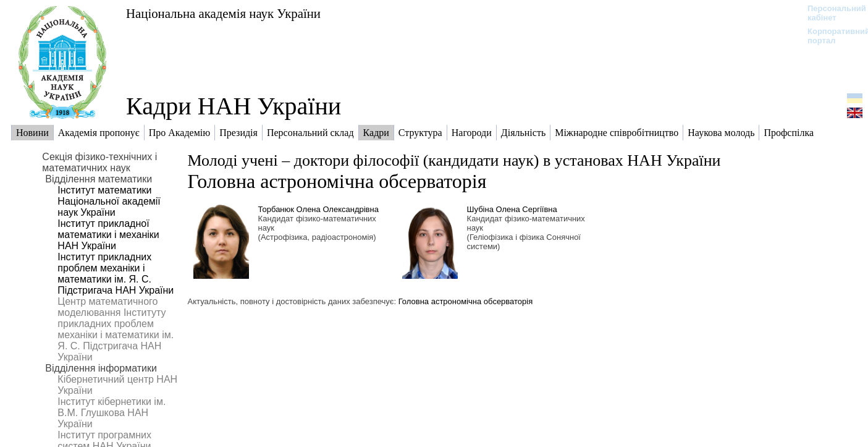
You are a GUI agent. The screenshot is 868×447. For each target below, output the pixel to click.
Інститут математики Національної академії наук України (109, 201)
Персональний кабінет (831, 13)
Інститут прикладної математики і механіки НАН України (108, 235)
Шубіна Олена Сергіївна (512, 209)
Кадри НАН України (234, 106)
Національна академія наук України (223, 13)
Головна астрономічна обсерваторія (337, 181)
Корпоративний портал (831, 36)
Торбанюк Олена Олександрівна (318, 209)
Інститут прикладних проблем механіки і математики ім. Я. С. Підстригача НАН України (116, 274)
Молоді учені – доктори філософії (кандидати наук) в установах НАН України (454, 160)
